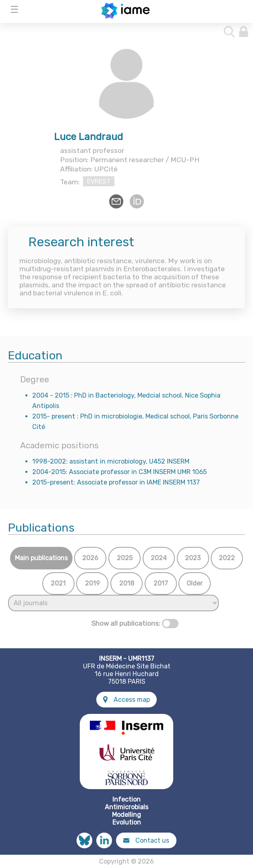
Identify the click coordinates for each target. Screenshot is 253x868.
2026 (90, 558)
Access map (126, 700)
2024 (159, 558)
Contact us (146, 840)
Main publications (41, 558)
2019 (92, 583)
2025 (125, 558)
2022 (227, 558)
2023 (193, 558)
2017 (161, 583)
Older (195, 583)
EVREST (99, 181)
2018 (127, 583)
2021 (58, 583)
